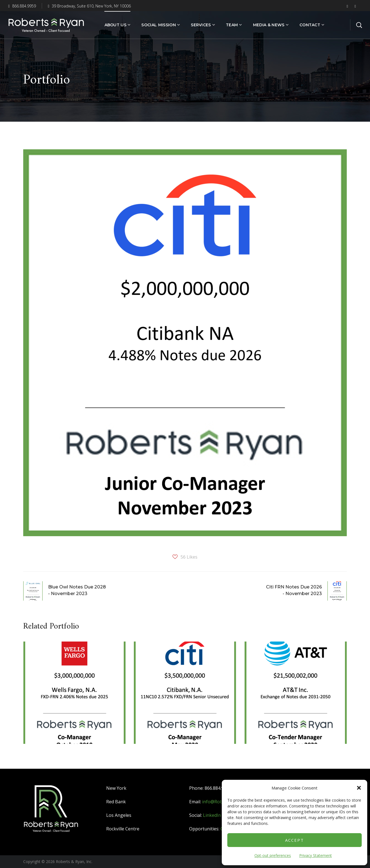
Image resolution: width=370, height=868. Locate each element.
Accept (295, 840)
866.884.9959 (22, 6)
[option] (74, 697)
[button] (359, 788)
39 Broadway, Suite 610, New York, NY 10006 (89, 6)
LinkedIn (212, 815)
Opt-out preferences (273, 855)
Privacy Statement (316, 855)
